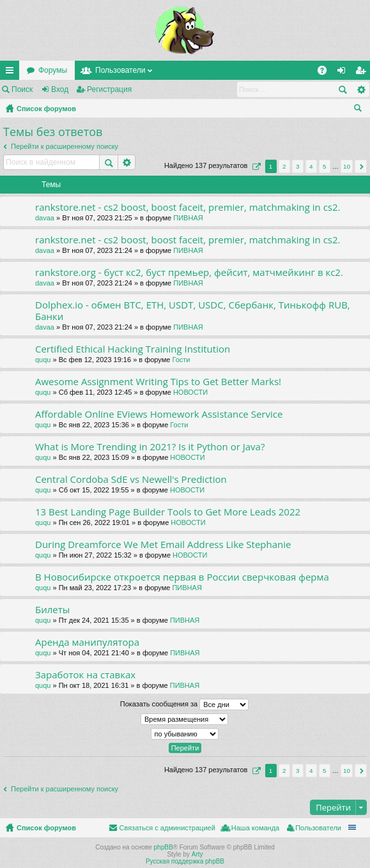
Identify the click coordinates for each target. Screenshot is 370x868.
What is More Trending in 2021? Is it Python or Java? (150, 447)
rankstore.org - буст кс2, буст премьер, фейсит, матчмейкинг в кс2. (189, 272)
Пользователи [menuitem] (318, 828)
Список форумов (46, 109)
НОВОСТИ (190, 392)
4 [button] (311, 166)
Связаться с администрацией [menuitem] (167, 828)
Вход (60, 89)
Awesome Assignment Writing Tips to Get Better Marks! (158, 382)
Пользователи (120, 70)
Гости (181, 360)
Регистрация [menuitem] (363, 73)
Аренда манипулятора (87, 642)
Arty (197, 854)
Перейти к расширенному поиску (65, 146)
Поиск (22, 89)
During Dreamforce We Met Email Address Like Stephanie (163, 544)
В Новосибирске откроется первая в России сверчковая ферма (182, 577)
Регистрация (109, 89)
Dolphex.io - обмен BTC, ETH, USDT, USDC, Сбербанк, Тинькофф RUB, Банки (193, 311)
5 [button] (325, 166)
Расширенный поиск (361, 89)
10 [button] (347, 166)
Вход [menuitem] (344, 73)
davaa (45, 218)
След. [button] (361, 166)
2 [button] (284, 166)
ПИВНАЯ (188, 218)
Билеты (52, 610)
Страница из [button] (255, 166)
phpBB (164, 847)
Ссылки (12, 73)
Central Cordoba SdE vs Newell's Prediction (131, 479)
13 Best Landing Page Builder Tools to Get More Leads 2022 (168, 512)
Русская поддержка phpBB (185, 861)
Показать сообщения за (184, 704)
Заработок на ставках (85, 675)
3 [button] (298, 166)
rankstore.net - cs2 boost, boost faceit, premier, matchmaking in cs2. (188, 207)
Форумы (53, 70)
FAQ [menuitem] (326, 73)
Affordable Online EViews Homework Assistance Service (159, 414)
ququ (43, 360)
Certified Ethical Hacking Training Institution (133, 349)
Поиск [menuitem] (360, 110)
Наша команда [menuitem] (255, 828)
